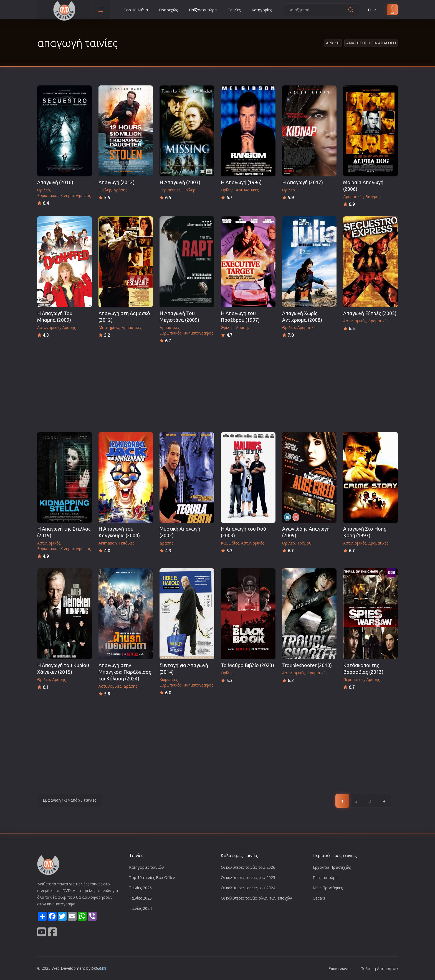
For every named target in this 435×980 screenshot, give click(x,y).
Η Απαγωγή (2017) (303, 182)
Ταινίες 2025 (140, 898)
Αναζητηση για (371, 43)
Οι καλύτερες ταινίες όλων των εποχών (256, 898)
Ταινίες (234, 10)
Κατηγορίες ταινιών (146, 867)
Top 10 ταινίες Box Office (152, 878)
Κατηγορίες (262, 10)
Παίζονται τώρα (203, 10)
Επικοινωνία (340, 968)
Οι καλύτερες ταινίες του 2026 (248, 867)
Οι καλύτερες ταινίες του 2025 (248, 878)
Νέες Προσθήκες (328, 888)
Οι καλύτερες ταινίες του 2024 (248, 888)
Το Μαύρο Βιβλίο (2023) (247, 665)
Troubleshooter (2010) (307, 665)
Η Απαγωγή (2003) (180, 182)
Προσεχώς (168, 10)
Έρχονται (332, 867)
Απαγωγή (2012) (117, 182)
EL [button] (372, 10)
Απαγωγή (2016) (55, 182)
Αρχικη (333, 43)
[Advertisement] (217, 386)
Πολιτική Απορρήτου (379, 968)
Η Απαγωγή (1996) (241, 182)
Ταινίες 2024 (140, 908)
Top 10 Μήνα (136, 10)
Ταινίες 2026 (140, 888)
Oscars (319, 898)
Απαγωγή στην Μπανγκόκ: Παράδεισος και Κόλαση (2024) (125, 672)
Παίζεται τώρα (325, 878)
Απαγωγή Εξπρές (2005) (370, 313)
